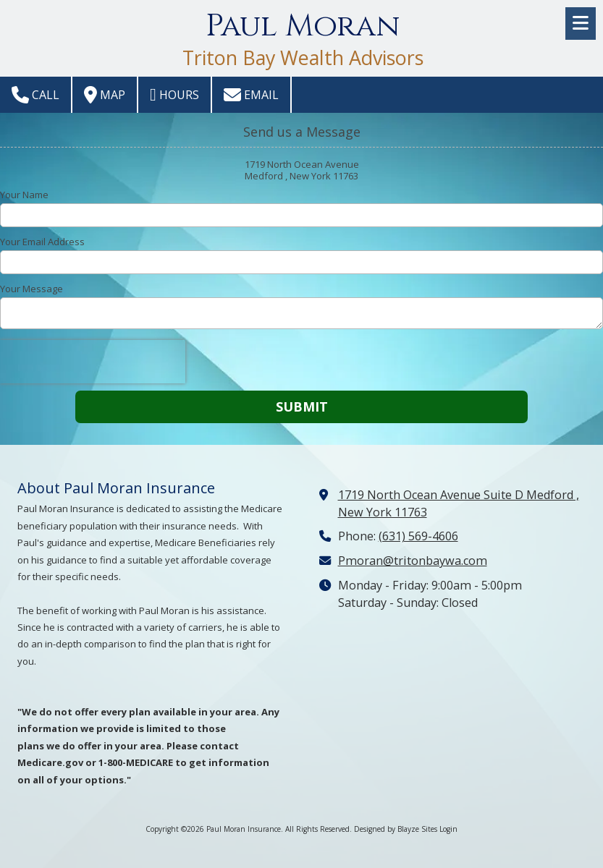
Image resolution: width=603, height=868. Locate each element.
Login (448, 829)
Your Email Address (42, 242)
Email (251, 95)
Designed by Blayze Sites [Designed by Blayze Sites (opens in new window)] (396, 829)
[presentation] (93, 362)
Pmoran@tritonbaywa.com (413, 561)
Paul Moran (303, 26)
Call (35, 95)
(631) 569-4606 (418, 536)
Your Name (24, 195)
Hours (174, 95)
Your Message (31, 289)
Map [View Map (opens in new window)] (105, 95)
